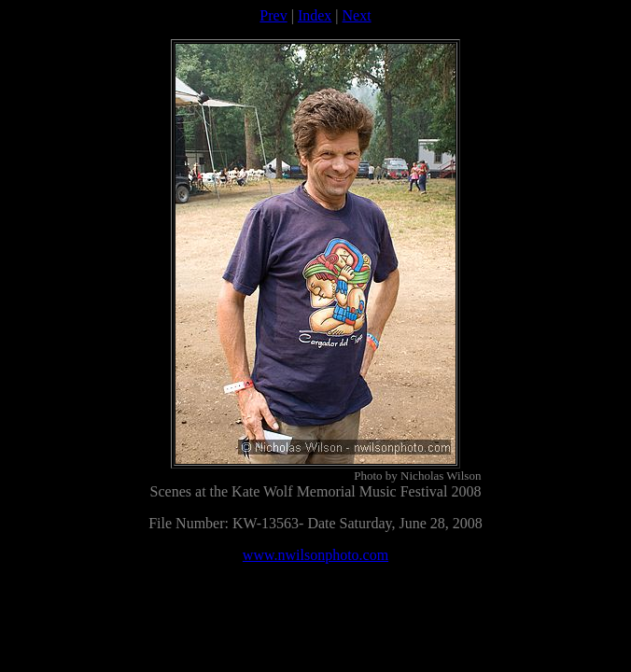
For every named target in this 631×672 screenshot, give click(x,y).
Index (315, 15)
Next (357, 15)
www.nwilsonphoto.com (315, 555)
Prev (273, 15)
